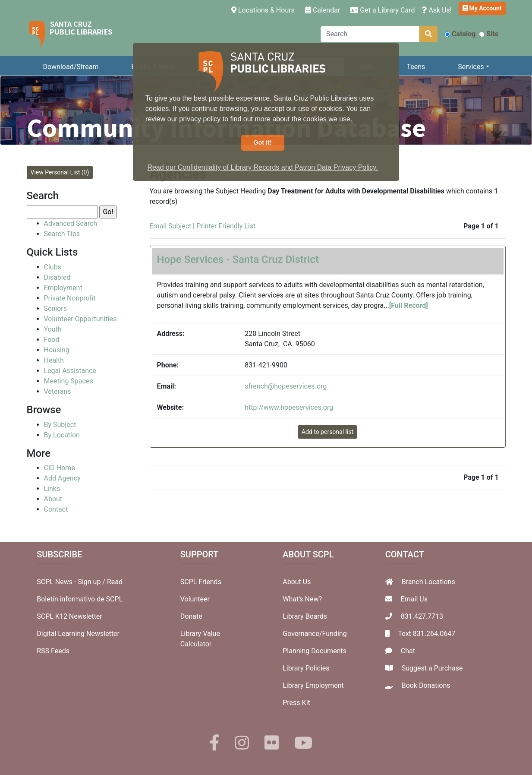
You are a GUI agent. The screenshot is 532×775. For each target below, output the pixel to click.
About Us (297, 582)
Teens (416, 67)
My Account (482, 8)
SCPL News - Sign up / (72, 582)
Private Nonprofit (70, 298)
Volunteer (195, 599)
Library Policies (306, 668)
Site (489, 34)
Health (54, 360)
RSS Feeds (53, 651)
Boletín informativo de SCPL (80, 599)
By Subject (60, 425)
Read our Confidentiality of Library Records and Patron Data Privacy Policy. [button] (262, 167)
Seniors (56, 308)
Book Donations (426, 685)
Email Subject (171, 226)
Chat (408, 651)
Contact (56, 509)
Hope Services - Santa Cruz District (238, 259)
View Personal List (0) (60, 172)
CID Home (60, 468)
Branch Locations (428, 582)
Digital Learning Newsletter (78, 634)
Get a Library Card (382, 10)
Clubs (53, 267)
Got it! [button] (262, 142)
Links (52, 489)
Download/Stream (71, 67)
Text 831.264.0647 (427, 634)
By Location (62, 435)
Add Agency (62, 478)
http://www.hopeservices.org (289, 407)
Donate (191, 616)
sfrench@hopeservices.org (286, 386)
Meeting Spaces (69, 381)
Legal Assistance (70, 371)
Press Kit (296, 703)
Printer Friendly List (226, 226)
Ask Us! (437, 10)
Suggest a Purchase (432, 668)
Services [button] (471, 67)
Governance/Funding (315, 634)
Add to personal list (327, 432)
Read (115, 582)
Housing (57, 350)
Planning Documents (315, 651)
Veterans (58, 391)
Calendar (323, 10)
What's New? (302, 599)
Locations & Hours (265, 9)
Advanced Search (71, 223)
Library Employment (313, 685)
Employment (63, 288)
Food (52, 340)
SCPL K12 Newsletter (69, 616)
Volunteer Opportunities (80, 319)
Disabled (57, 277)
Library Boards (305, 616)
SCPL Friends (201, 582)
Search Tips (62, 234)
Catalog (460, 34)
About (53, 499)
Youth (53, 329)
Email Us (414, 599)
